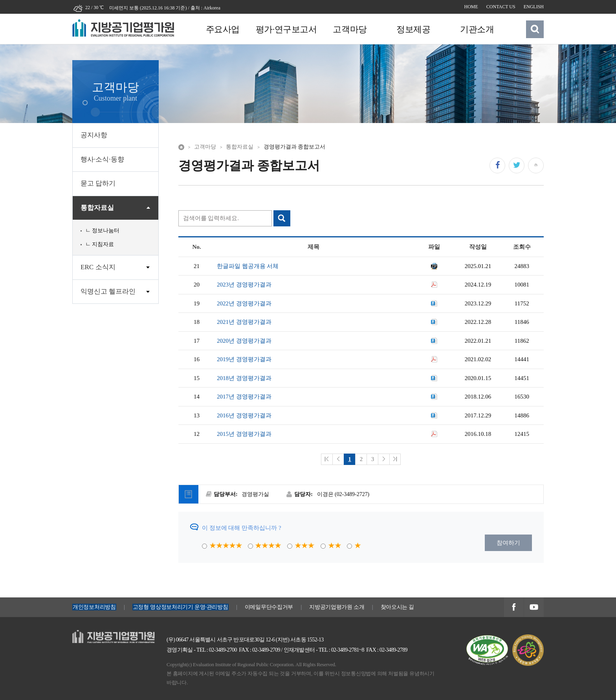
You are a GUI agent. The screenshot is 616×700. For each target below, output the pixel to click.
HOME (471, 7)
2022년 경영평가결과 (244, 303)
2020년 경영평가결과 (244, 341)
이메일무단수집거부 (269, 607)
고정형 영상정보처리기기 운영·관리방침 (181, 607)
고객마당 (349, 29)
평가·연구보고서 (286, 29)
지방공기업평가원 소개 (337, 607)
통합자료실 (97, 208)
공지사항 (94, 135)
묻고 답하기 (98, 183)
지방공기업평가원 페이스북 (514, 608)
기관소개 (475, 29)
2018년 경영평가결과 (244, 378)
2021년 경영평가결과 (244, 322)
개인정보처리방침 (94, 607)
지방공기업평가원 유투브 (534, 608)
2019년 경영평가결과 (244, 359)
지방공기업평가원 (96, 634)
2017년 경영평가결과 (244, 397)
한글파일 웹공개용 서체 (248, 266)
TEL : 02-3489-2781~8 (341, 650)
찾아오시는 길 (398, 607)
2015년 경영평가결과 (244, 434)
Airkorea (212, 8)
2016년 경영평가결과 (244, 415)
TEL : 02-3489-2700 (217, 650)
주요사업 (222, 29)
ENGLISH (534, 7)
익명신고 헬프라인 (108, 291)
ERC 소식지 (98, 267)
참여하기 (508, 543)
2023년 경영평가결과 (244, 285)
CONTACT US (501, 7)
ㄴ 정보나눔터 (103, 231)
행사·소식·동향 (102, 159)
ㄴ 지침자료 (100, 244)
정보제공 (412, 29)
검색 (535, 29)
